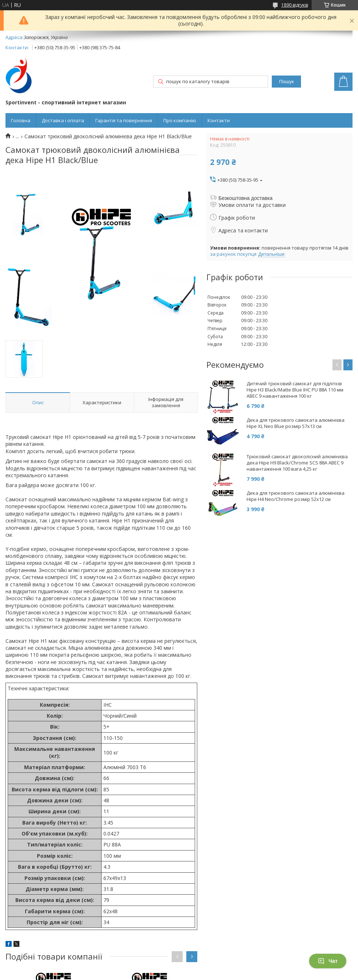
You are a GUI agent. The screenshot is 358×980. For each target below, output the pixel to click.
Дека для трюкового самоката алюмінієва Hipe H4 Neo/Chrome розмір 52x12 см (296, 496)
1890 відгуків (295, 5)
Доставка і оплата (63, 120)
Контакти (219, 120)
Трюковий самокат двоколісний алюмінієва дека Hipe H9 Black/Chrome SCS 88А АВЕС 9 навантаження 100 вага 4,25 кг (297, 463)
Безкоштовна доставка (245, 198)
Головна (21, 120)
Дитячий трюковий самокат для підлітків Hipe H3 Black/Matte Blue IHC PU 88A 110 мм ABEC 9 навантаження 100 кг (295, 390)
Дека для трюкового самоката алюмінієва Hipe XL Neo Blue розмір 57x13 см (296, 423)
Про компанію (180, 120)
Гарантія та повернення (124, 120)
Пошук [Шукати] (286, 82)
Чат (328, 961)
